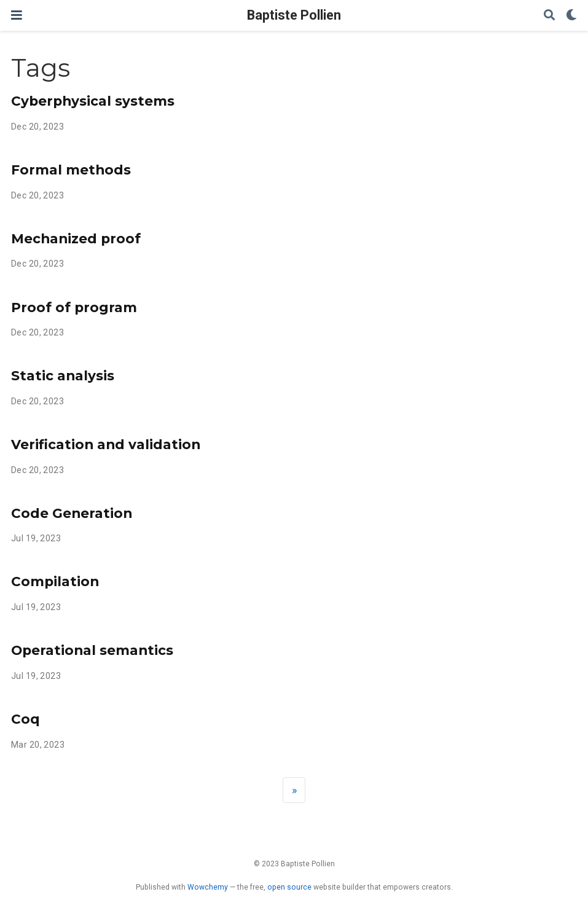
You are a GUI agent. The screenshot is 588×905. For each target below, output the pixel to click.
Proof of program (74, 307)
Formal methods (71, 170)
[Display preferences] (571, 16)
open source (289, 887)
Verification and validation (106, 444)
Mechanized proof (76, 238)
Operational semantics (92, 650)
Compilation (55, 581)
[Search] (549, 16)
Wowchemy (208, 887)
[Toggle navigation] (17, 15)
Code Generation (72, 513)
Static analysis (63, 375)
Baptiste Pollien (294, 15)
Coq (25, 719)
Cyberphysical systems (93, 101)
